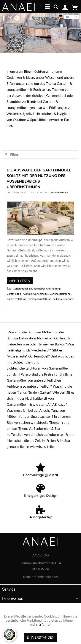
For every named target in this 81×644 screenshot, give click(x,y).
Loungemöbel (37, 289)
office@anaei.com (45, 577)
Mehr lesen (20, 281)
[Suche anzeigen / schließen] (56, 6)
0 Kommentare (60, 192)
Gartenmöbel (20, 289)
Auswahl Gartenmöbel (36, 294)
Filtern (13, 154)
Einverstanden (41, 637)
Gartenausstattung (60, 294)
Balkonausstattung (63, 299)
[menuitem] (46, 6)
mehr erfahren (41, 624)
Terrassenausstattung (39, 299)
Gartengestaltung (16, 299)
